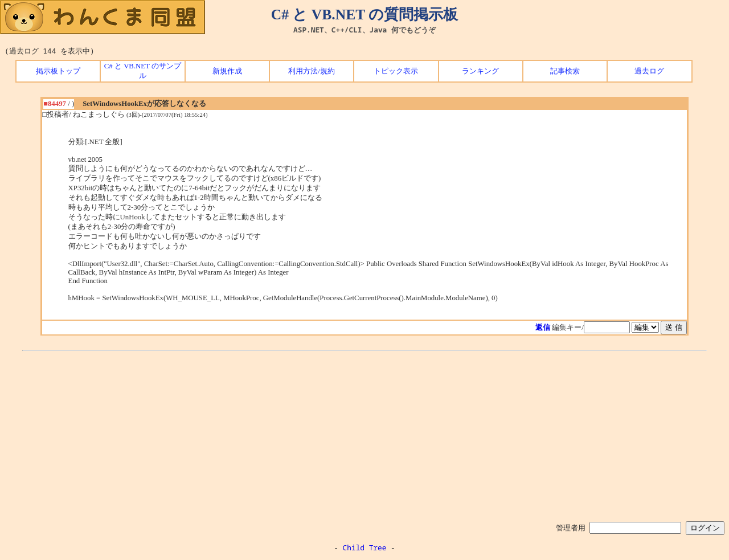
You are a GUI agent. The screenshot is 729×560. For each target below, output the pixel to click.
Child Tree (365, 547)
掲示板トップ (58, 71)
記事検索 (565, 71)
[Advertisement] (364, 434)
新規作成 (227, 71)
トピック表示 (396, 71)
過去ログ (649, 71)
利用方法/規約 (312, 71)
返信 (543, 328)
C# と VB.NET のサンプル (143, 71)
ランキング (480, 71)
